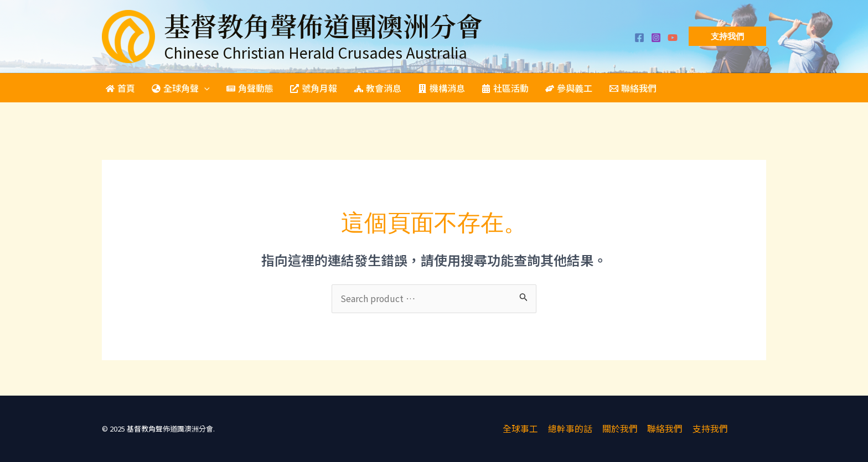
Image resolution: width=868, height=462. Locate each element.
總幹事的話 (571, 429)
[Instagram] (656, 38)
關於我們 (620, 429)
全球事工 (523, 429)
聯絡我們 (664, 429)
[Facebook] (639, 38)
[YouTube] (673, 38)
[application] (203, 88)
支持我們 (709, 429)
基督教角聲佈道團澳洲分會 (323, 25)
